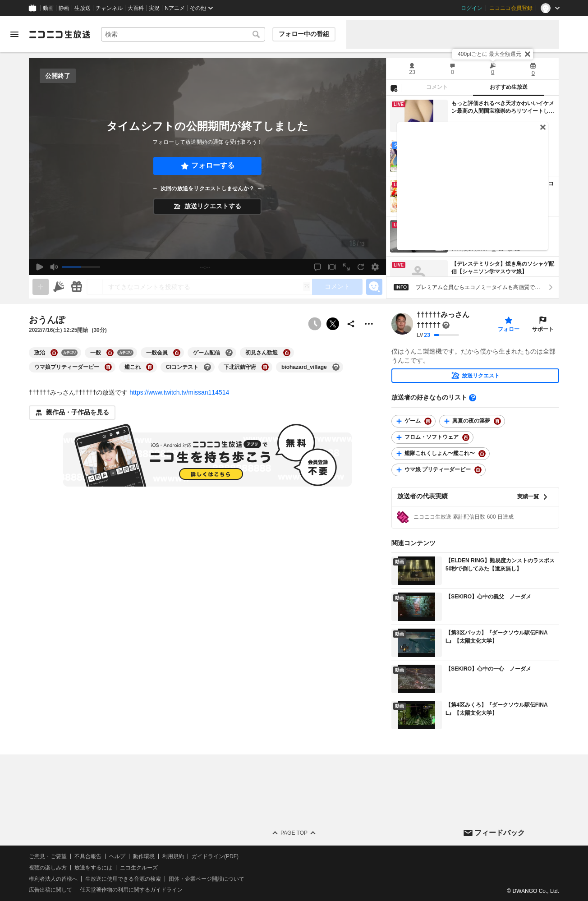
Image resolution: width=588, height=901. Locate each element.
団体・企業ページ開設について (207, 879)
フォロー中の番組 (304, 34)
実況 (154, 8)
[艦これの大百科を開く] (150, 367)
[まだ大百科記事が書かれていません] (446, 325)
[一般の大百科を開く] (110, 353)
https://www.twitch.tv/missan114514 (179, 392)
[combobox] (183, 34)
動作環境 (144, 856)
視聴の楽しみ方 (48, 868)
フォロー (509, 329)
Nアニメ (175, 8)
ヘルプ (117, 856)
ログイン (472, 8)
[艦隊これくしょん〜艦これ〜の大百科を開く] (482, 454)
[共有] (351, 324)
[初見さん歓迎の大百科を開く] (287, 353)
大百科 (136, 8)
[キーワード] (183, 34)
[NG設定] (394, 88)
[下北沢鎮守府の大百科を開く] (265, 367)
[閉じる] (528, 54)
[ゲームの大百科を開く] (428, 421)
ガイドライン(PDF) (215, 856)
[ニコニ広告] (59, 287)
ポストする (333, 324)
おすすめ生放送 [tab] (509, 87)
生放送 (83, 8)
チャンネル (109, 8)
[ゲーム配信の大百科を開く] (229, 353)
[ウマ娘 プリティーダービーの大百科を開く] (478, 470)
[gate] (41, 287)
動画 (48, 8)
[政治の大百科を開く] (54, 353)
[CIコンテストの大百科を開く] (207, 367)
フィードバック (500, 833)
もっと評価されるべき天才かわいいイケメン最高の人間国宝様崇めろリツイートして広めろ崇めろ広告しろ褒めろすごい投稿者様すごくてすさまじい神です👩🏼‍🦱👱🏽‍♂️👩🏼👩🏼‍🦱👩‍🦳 (503, 108)
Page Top (294, 833)
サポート (543, 329)
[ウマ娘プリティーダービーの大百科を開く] (108, 367)
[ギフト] (77, 287)
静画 (64, 8)
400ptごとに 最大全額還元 (489, 54)
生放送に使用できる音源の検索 (123, 879)
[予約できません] (315, 324)
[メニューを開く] (14, 34)
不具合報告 (88, 856)
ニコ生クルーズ (139, 868)
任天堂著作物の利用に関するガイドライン (131, 890)
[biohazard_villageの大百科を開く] (336, 367)
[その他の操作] (369, 324)
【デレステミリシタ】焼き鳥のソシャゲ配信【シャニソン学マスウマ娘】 (503, 268)
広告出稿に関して (51, 890)
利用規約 (173, 856)
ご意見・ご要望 (48, 856)
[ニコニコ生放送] (60, 34)
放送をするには (93, 868)
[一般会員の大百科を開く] (177, 353)
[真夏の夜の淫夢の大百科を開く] (497, 421)
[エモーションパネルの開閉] (374, 287)
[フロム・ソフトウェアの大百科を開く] (466, 437)
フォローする (213, 165)
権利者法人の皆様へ (53, 879)
